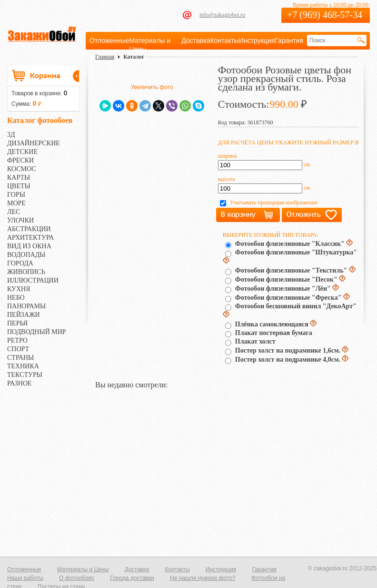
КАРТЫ (19, 177)
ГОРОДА (20, 263)
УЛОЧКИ (20, 220)
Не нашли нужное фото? (203, 578)
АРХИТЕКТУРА (30, 238)
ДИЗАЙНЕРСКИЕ (34, 143)
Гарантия (289, 41)
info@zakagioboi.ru (222, 15)
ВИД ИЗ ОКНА (29, 246)
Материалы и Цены (83, 569)
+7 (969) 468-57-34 (325, 15)
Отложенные (109, 41)
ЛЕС (14, 212)
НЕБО (16, 298)
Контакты (224, 41)
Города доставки (132, 578)
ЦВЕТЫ (19, 186)
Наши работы (25, 578)
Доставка (196, 41)
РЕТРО (17, 340)
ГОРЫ (16, 195)
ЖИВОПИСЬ (26, 272)
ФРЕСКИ (20, 160)
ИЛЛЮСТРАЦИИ (33, 280)
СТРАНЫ (20, 358)
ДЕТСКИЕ (22, 152)
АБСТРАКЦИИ (29, 229)
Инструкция (257, 41)
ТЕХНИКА (23, 366)
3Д (11, 135)
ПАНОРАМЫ (26, 306)
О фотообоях (77, 578)
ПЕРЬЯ (17, 323)
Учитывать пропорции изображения (274, 203)
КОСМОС (22, 169)
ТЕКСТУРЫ (25, 375)
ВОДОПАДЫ (26, 255)
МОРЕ (16, 203)
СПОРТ (18, 349)
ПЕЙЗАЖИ (24, 315)
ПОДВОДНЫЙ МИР (37, 332)
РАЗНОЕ (20, 383)
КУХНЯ (19, 289)
